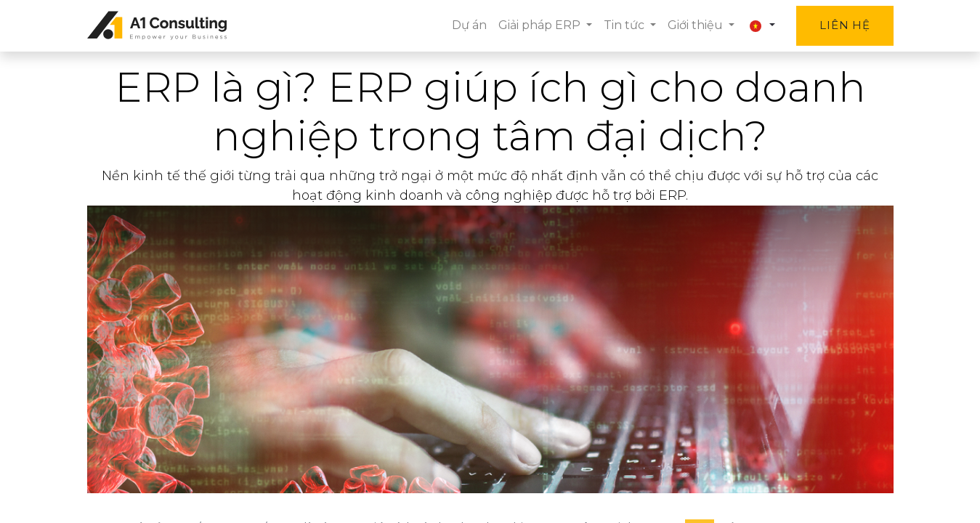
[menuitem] (469, 25)
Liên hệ (845, 25)
